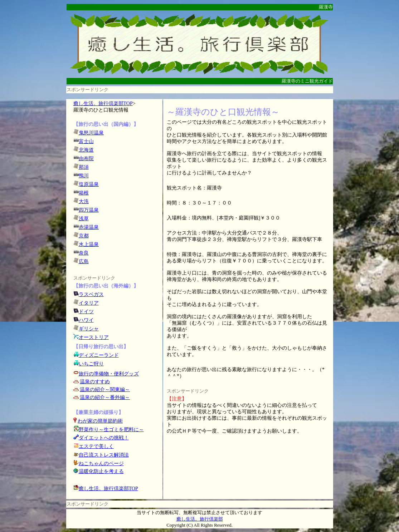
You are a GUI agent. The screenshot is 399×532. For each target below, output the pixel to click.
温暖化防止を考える (101, 471)
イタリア (89, 303)
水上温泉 (89, 244)
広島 (84, 262)
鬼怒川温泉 (91, 133)
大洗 (84, 201)
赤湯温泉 (89, 227)
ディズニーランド (99, 355)
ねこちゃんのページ (101, 464)
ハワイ (86, 320)
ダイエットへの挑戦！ (101, 438)
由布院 (86, 159)
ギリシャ (89, 329)
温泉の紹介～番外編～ (105, 397)
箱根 (84, 193)
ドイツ (86, 312)
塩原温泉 (89, 184)
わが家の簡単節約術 (100, 421)
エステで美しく (96, 446)
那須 (84, 167)
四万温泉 (89, 210)
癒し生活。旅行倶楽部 (200, 519)
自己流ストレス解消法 (104, 455)
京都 (84, 236)
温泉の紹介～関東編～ (105, 390)
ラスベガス (91, 294)
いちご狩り (91, 364)
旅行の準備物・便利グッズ (109, 374)
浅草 (84, 219)
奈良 (84, 253)
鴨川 (84, 176)
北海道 (86, 150)
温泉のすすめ (95, 382)
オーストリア (94, 337)
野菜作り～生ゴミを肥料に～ (111, 430)
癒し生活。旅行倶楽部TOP (103, 104)
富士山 (86, 141)
